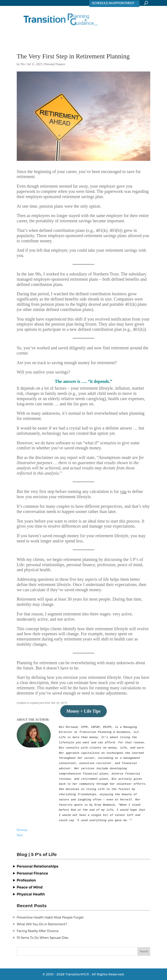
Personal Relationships (38, 866)
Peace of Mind (30, 887)
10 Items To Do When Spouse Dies (43, 938)
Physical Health (31, 894)
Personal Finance (55, 64)
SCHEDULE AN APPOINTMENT (113, 3)
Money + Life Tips (84, 711)
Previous (22, 830)
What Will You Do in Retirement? (42, 924)
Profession (26, 880)
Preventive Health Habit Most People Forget (50, 917)
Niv (23, 64)
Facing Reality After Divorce (38, 931)
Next (20, 835)
